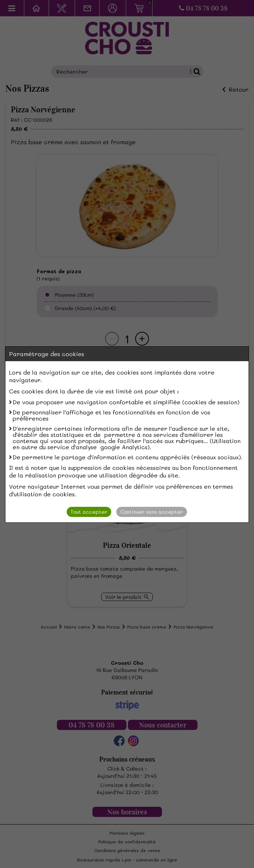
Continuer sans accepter (152, 512)
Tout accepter (89, 512)
